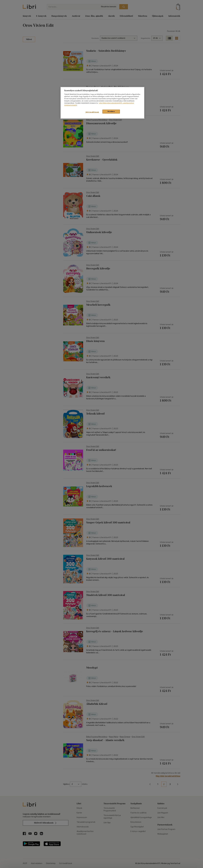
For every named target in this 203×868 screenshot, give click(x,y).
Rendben (111, 111)
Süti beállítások (92, 112)
